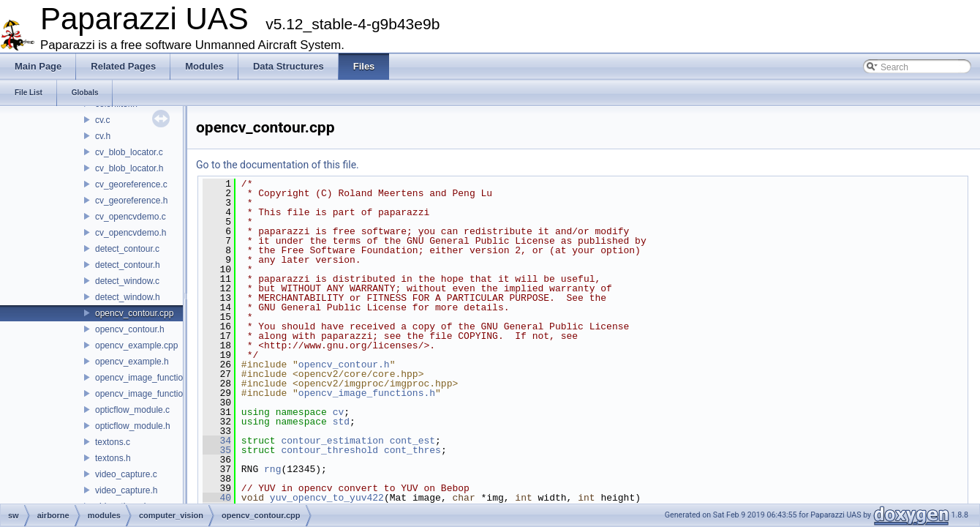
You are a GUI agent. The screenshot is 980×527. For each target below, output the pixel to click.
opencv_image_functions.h (147, 394)
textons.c (113, 442)
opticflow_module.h (133, 426)
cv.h (103, 136)
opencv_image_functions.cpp (152, 378)
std (341, 422)
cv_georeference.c (131, 184)
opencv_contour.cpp (134, 313)
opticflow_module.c (132, 410)
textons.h (113, 458)
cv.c (102, 120)
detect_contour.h (128, 265)
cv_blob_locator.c (129, 152)
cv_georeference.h (131, 201)
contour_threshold (329, 450)
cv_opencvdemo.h (131, 233)
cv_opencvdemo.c (131, 217)
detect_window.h (128, 297)
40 (217, 498)
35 (217, 450)
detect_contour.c (127, 249)
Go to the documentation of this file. (278, 165)
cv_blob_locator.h (129, 168)
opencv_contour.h (130, 329)
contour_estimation (332, 441)
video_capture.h (126, 490)
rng (272, 469)
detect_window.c (127, 281)
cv (339, 412)
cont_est (412, 441)
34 (217, 441)
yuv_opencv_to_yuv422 (327, 498)
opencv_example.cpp (136, 345)
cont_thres (412, 450)
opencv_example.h (132, 362)
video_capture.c (126, 474)
